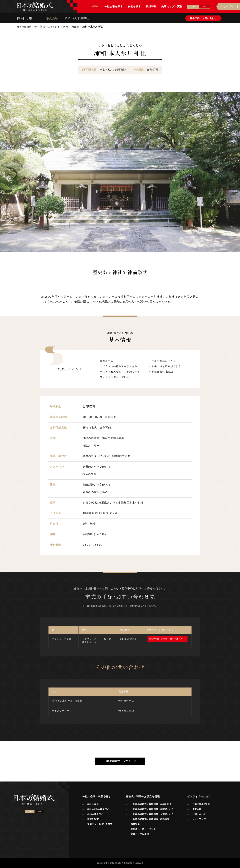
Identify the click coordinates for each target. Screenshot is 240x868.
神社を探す (93, 804)
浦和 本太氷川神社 (77, 18)
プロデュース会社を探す (100, 824)
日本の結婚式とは (201, 804)
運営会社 (197, 809)
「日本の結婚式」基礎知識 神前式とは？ (152, 809)
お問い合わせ (199, 814)
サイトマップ (199, 819)
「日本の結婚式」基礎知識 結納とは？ (151, 804)
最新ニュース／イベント (143, 829)
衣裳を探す (93, 819)
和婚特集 (135, 824)
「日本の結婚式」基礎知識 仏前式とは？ (152, 814)
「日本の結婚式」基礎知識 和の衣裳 (150, 819)
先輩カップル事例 (140, 834)
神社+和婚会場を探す (98, 809)
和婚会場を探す (95, 814)
